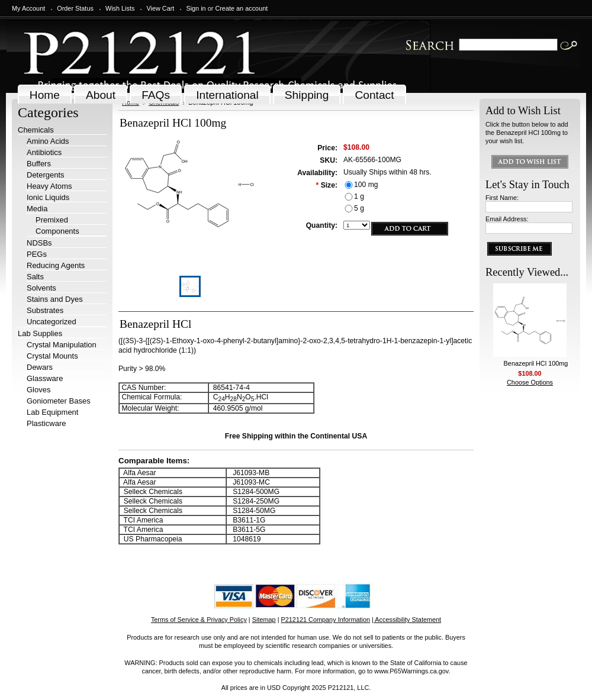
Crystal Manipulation (62, 345)
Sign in (196, 8)
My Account (28, 8)
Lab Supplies (40, 333)
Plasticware (46, 423)
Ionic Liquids (48, 197)
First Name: (502, 198)
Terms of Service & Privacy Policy (199, 620)
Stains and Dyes (55, 299)
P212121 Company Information (326, 620)
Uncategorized (52, 322)
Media (37, 209)
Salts (35, 277)
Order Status (75, 8)
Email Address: (507, 219)
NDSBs (39, 243)
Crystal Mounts (52, 356)
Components (57, 231)
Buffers (39, 164)
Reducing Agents (56, 265)
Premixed (52, 220)
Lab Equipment (52, 412)
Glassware (45, 378)
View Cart (160, 8)
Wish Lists (120, 8)
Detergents (46, 175)
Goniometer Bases (59, 401)
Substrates (45, 310)
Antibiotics (44, 152)
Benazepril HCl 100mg (536, 363)
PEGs (37, 254)
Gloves (38, 390)
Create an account (241, 8)
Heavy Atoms (49, 186)
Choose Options (530, 382)
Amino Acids (48, 141)
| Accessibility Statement (406, 620)
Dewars (40, 367)
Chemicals (36, 130)
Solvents (41, 288)
